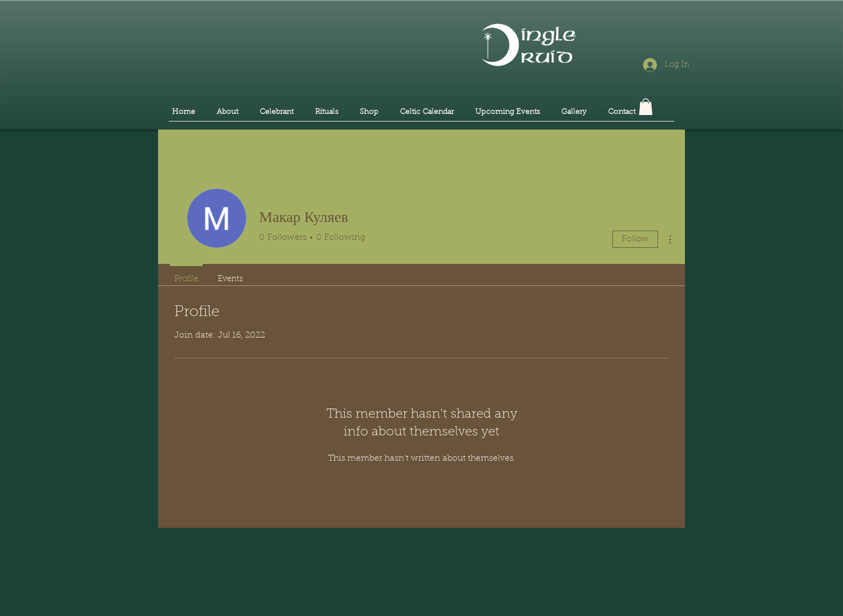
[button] (646, 107)
